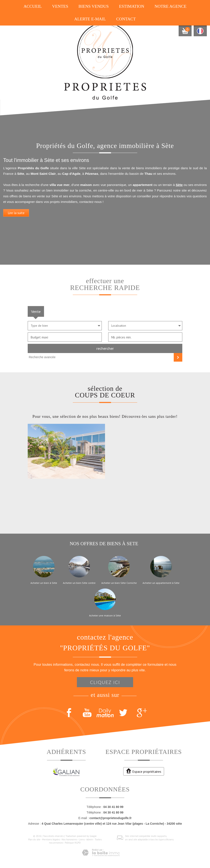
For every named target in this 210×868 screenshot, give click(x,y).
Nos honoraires (69, 839)
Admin (90, 839)
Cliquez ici (105, 682)
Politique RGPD (73, 843)
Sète (179, 189)
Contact (126, 19)
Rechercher (105, 348)
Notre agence (171, 6)
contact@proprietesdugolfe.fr (110, 818)
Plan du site (34, 839)
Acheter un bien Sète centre (79, 583)
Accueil (33, 6)
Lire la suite (16, 216)
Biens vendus (94, 6)
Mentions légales (51, 839)
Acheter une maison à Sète (105, 616)
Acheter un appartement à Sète (161, 583)
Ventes (60, 6)
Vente (36, 311)
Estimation (132, 6)
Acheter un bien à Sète (44, 583)
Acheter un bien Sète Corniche (119, 583)
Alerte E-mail (90, 19)
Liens (82, 839)
